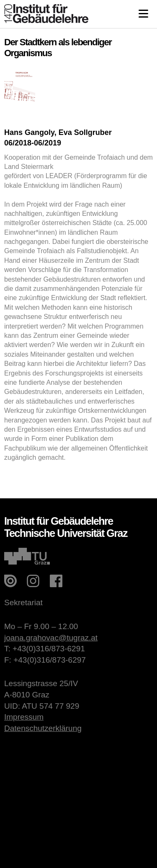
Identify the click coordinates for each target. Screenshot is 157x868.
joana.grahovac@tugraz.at (51, 638)
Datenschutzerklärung (43, 728)
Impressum (24, 717)
